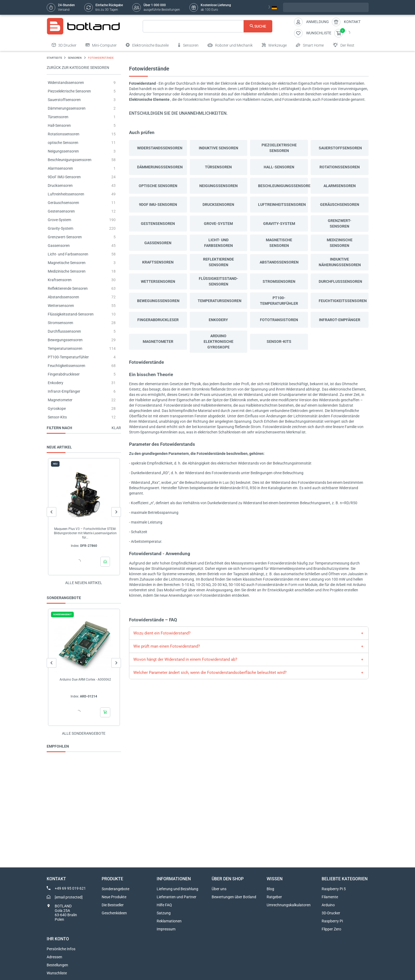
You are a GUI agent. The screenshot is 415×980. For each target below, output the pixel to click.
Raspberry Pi (332, 921)
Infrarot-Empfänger (64, 391)
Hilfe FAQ (164, 905)
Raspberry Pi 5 (334, 889)
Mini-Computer (101, 45)
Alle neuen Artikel (84, 583)
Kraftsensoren (60, 280)
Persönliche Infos (61, 949)
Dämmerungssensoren (67, 108)
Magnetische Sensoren (67, 263)
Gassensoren (59, 246)
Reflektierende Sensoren (68, 288)
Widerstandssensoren (66, 83)
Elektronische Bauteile (147, 45)
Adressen (54, 957)
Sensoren (188, 45)
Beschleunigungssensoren (70, 160)
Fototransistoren (279, 320)
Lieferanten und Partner (177, 897)
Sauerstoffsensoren (64, 100)
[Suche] (207, 26)
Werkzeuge (274, 45)
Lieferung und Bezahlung (177, 889)
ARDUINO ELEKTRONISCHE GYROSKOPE (218, 341)
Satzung (164, 913)
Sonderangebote (115, 889)
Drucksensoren (60, 185)
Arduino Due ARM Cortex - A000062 (85, 680)
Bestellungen (57, 965)
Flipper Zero (331, 929)
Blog (270, 889)
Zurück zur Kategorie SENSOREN (78, 68)
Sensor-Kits (57, 417)
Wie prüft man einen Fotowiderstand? (167, 646)
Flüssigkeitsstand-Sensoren (71, 314)
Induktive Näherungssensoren (340, 262)
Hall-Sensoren (59, 125)
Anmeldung (317, 22)
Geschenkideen (114, 913)
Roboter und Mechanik (230, 45)
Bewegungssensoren (65, 340)
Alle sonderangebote (84, 733)
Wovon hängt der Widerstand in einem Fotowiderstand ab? (185, 659)
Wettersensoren (61, 306)
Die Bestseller (113, 905)
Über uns (219, 889)
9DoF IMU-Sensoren (64, 177)
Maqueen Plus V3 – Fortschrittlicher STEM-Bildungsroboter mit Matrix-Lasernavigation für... (85, 533)
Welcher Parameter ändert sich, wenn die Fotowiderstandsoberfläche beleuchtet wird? (210, 673)
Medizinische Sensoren (67, 271)
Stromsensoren (60, 323)
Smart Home (310, 45)
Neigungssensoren (63, 151)
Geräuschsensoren (63, 203)
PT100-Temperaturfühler (68, 357)
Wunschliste (57, 973)
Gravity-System (60, 228)
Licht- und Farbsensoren (68, 254)
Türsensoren (58, 117)
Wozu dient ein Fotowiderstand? (162, 633)
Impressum (166, 929)
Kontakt (352, 22)
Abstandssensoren (63, 297)
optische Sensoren (63, 143)
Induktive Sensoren (218, 148)
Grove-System (59, 220)
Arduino (328, 905)
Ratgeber (274, 897)
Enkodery (56, 383)
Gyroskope (57, 409)
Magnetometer (60, 400)
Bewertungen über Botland (234, 897)
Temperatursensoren (65, 348)
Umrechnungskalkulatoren (289, 905)
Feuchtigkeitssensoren (67, 366)
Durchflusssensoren (64, 331)
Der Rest (344, 45)
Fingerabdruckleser (64, 374)
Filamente (330, 897)
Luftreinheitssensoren (66, 194)
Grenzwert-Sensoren (65, 237)
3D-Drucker (331, 913)
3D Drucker (64, 45)
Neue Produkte (114, 897)
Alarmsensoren (60, 168)
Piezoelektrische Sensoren (69, 91)
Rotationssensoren (64, 134)
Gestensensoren (61, 211)
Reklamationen (169, 921)
